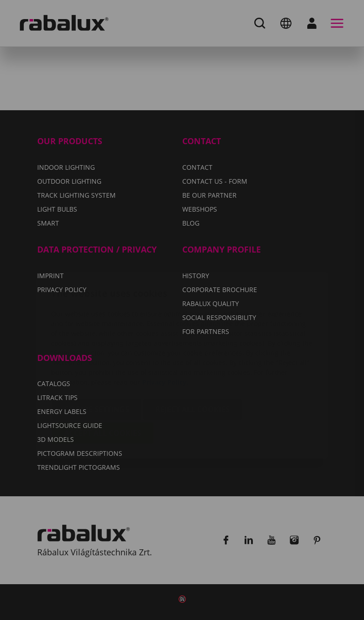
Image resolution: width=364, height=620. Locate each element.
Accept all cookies (103, 378)
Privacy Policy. (165, 327)
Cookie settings (97, 354)
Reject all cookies (192, 354)
